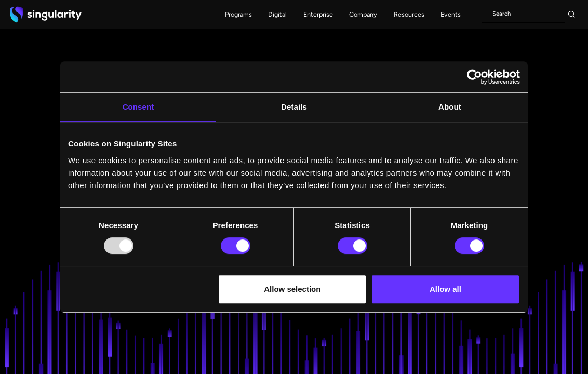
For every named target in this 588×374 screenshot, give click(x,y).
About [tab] (450, 107)
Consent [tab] (138, 107)
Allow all (445, 289)
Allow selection (292, 289)
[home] (46, 14)
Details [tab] (294, 107)
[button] (238, 14)
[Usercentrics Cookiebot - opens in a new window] (475, 77)
